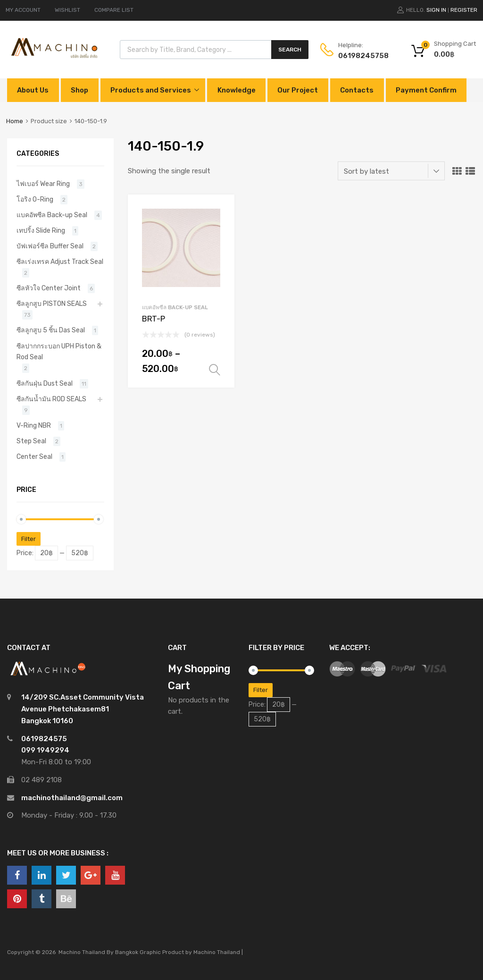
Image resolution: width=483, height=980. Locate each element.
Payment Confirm (426, 90)
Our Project (298, 90)
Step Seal (31, 441)
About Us (33, 90)
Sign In (436, 10)
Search (290, 50)
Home (15, 121)
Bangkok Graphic (138, 952)
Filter (29, 539)
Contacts (357, 90)
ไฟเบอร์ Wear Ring (43, 184)
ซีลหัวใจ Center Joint (49, 288)
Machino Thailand (217, 952)
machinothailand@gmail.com (72, 798)
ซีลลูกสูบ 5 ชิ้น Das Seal (51, 330)
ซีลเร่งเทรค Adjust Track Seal (60, 262)
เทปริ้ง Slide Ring (41, 230)
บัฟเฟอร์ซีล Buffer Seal (50, 246)
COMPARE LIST (114, 10)
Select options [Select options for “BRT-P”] (215, 370)
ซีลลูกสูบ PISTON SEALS (52, 304)
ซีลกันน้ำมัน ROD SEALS (51, 399)
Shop (79, 90)
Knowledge (237, 90)
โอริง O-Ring (35, 199)
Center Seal (34, 456)
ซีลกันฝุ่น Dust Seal (45, 383)
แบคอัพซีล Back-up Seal (175, 307)
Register (464, 10)
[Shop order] (391, 171)
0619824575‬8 (361, 56)
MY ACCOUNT (23, 10)
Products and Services (151, 90)
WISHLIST (67, 10)
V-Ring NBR (34, 425)
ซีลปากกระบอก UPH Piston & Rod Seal (59, 351)
